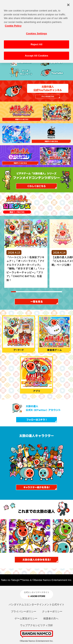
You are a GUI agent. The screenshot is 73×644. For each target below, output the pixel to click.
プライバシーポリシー (24, 611)
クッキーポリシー (52, 611)
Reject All (36, 42)
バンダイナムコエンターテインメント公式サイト (37, 604)
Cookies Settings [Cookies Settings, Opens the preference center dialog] (37, 31)
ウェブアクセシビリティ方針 (36, 625)
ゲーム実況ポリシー (26, 618)
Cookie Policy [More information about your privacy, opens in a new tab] (13, 23)
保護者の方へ (51, 618)
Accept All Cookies (37, 53)
